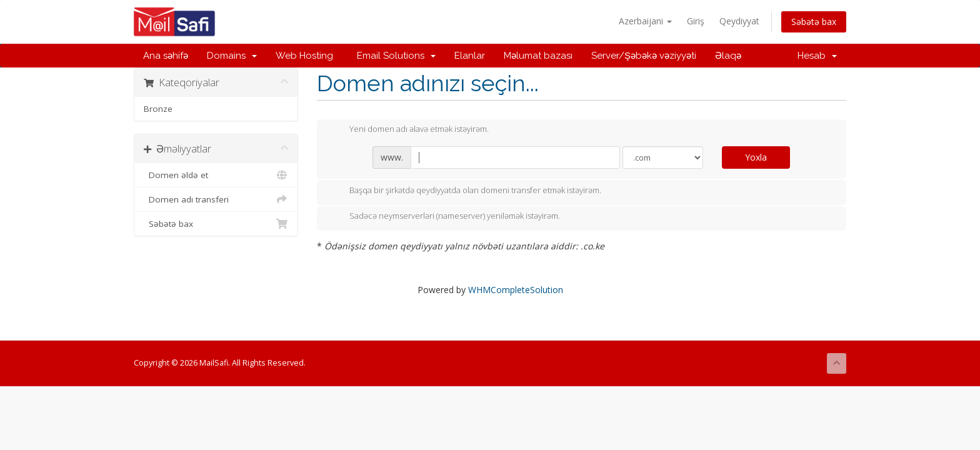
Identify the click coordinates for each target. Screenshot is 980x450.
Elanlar (470, 56)
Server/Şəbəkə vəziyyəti (644, 56)
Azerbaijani (645, 21)
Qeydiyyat (739, 21)
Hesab (817, 56)
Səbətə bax (814, 22)
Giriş (696, 21)
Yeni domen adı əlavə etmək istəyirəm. (409, 130)
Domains (232, 56)
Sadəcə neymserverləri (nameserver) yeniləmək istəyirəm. (445, 217)
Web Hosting (304, 56)
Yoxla (756, 157)
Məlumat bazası (538, 56)
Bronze (158, 109)
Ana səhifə (166, 56)
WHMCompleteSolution (516, 290)
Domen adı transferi (216, 199)
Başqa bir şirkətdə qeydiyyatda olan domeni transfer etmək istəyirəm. (465, 191)
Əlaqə (728, 56)
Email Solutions (394, 56)
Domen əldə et (216, 175)
